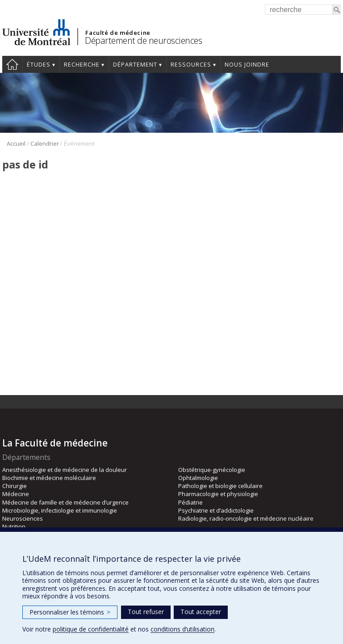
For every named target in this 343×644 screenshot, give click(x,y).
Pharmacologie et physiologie (218, 494)
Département (135, 65)
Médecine (16, 494)
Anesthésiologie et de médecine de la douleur (65, 470)
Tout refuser (146, 612)
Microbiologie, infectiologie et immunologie (60, 510)
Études (39, 65)
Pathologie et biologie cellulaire (220, 486)
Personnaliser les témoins (70, 612)
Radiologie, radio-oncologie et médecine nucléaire (246, 518)
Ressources (191, 65)
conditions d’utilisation (182, 629)
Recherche (82, 65)
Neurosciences (23, 518)
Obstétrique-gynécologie (212, 470)
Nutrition (14, 526)
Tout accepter (201, 612)
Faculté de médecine (118, 33)
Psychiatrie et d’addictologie (216, 510)
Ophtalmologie (198, 478)
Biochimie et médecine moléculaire (49, 478)
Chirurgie (15, 486)
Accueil (12, 64)
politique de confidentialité (91, 629)
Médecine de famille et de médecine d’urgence (65, 502)
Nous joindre (247, 65)
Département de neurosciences (143, 40)
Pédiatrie (190, 502)
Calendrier (45, 143)
